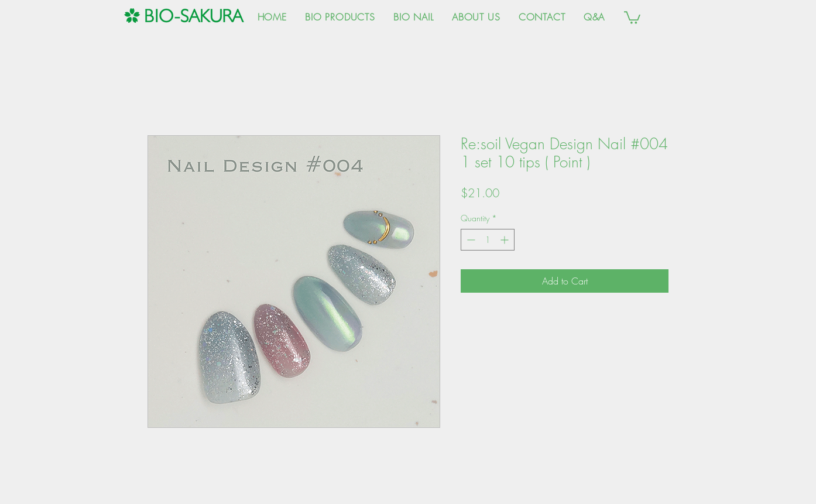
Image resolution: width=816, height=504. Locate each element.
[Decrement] (470, 240)
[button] (632, 17)
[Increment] (505, 240)
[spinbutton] (488, 240)
